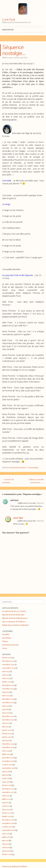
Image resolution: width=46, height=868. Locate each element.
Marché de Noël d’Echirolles (13, 615)
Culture (5, 641)
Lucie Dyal (9, 19)
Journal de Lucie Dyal (18, 467)
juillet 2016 (6, 837)
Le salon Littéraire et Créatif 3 (14, 611)
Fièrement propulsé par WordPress (14, 866)
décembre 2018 (8, 758)
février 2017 (7, 813)
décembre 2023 (8, 699)
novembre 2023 (8, 702)
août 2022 (6, 723)
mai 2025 (6, 675)
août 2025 (6, 671)
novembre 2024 (8, 689)
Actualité (6, 634)
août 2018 (6, 771)
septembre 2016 (9, 830)
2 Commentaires (33, 467)
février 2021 (7, 733)
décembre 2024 (8, 685)
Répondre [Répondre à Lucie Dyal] (40, 521)
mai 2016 (6, 844)
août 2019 (6, 751)
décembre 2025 (8, 661)
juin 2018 (6, 775)
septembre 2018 (9, 768)
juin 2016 (6, 840)
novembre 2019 (8, 747)
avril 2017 (6, 806)
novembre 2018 (8, 761)
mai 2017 (6, 802)
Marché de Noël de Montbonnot (15, 618)
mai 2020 (6, 740)
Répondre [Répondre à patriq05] (40, 503)
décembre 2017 (8, 789)
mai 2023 (6, 709)
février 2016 (7, 854)
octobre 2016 (7, 827)
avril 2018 (6, 778)
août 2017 (6, 796)
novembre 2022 (8, 720)
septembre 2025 (9, 668)
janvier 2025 (7, 682)
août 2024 (6, 692)
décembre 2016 (8, 820)
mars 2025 (6, 678)
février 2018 (7, 785)
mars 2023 (6, 713)
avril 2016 (6, 847)
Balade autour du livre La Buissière (16, 625)
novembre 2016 (8, 823)
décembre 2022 (8, 716)
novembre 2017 (8, 792)
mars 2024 (6, 695)
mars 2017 (6, 809)
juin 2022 (6, 727)
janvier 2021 (7, 737)
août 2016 (6, 834)
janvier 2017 (7, 816)
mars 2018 (6, 782)
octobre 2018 (7, 765)
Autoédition (7, 638)
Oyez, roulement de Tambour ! (14, 622)
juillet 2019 (6, 754)
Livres (5, 648)
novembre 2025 (8, 664)
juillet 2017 (6, 799)
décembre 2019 (8, 744)
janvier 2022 (7, 730)
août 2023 (6, 706)
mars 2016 (6, 851)
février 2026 (7, 658)
